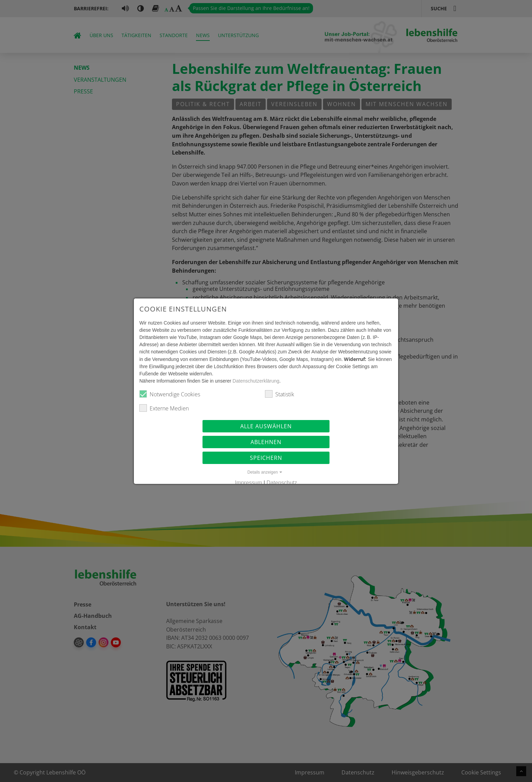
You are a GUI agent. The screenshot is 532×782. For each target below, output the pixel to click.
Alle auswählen (266, 426)
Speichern (266, 458)
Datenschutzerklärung (256, 381)
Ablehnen (266, 442)
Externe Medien (164, 408)
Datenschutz (282, 483)
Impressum (248, 483)
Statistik (280, 394)
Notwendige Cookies (170, 394)
